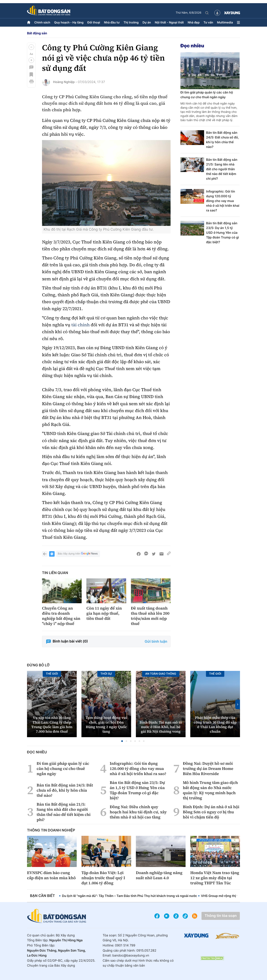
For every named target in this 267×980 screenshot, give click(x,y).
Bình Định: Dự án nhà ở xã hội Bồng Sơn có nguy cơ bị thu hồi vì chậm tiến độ (211, 812)
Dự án (147, 22)
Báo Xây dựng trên (78, 554)
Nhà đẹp (194, 22)
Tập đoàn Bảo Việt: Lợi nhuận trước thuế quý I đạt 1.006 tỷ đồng (103, 878)
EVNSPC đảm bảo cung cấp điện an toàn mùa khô (51, 875)
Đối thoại (94, 22)
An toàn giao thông (161, 674)
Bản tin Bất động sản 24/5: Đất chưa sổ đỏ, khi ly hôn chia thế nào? (222, 140)
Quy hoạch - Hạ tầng (69, 22)
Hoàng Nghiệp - (65, 82)
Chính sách (42, 22)
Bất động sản (37, 33)
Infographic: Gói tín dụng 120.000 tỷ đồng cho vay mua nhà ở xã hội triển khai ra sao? (223, 201)
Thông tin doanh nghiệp (51, 830)
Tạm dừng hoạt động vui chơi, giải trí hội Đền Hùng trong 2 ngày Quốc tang (106, 725)
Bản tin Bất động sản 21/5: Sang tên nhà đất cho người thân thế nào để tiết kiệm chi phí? (222, 169)
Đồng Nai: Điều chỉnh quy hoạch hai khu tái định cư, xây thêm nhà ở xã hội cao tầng (138, 812)
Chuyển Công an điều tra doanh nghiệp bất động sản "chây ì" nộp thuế (61, 616)
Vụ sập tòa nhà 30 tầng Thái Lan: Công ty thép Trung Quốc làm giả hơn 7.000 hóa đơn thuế (52, 725)
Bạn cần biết (42, 896)
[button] (31, 47)
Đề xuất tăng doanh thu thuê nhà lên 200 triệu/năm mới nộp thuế (150, 616)
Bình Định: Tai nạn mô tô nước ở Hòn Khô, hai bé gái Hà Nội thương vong (161, 727)
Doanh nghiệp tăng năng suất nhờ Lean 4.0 (159, 875)
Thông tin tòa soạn (221, 916)
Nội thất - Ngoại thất (169, 22)
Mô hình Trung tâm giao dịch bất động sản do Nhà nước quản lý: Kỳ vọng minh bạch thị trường (210, 790)
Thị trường (131, 22)
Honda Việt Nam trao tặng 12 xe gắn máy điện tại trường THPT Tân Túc (215, 878)
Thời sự (106, 674)
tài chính (81, 325)
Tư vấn (208, 22)
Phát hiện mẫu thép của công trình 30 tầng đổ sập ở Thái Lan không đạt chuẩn (215, 725)
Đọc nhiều (192, 46)
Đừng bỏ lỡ (38, 665)
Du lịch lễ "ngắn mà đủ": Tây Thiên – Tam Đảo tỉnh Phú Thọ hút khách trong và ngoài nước (129, 896)
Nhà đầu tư (112, 22)
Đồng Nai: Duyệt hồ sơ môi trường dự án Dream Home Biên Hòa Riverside (208, 769)
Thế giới (52, 674)
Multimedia (225, 22)
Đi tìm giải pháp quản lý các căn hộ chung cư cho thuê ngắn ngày (207, 95)
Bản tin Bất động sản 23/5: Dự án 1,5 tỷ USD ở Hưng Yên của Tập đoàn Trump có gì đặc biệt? (222, 233)
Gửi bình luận (156, 642)
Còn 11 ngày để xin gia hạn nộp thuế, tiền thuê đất (104, 613)
